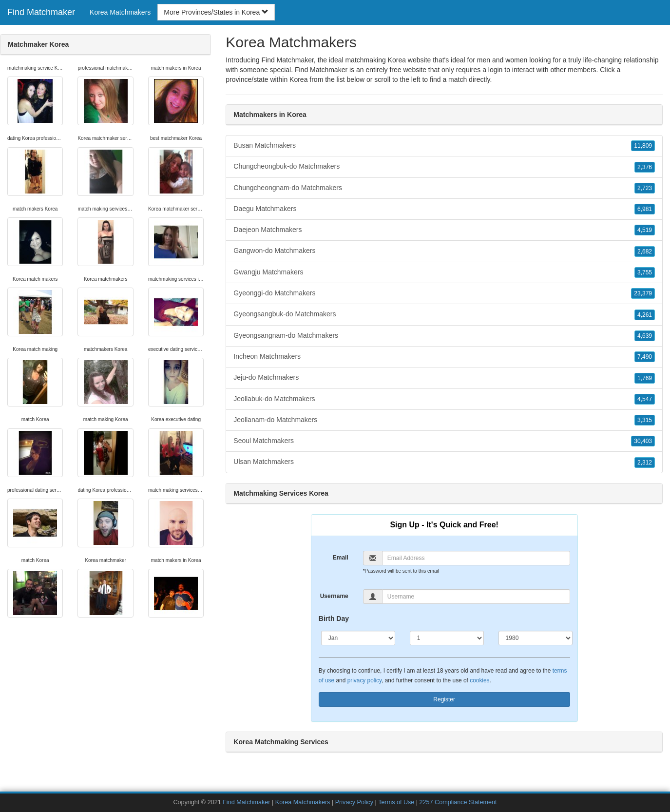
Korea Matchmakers (120, 12)
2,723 (645, 188)
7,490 (645, 357)
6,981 (645, 209)
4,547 (645, 399)
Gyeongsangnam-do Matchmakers (444, 336)
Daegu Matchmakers (444, 209)
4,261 (645, 315)
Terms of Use (396, 802)
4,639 (645, 336)
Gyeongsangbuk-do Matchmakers (444, 314)
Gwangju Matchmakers (444, 272)
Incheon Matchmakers (444, 357)
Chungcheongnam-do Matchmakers (444, 188)
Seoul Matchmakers (444, 441)
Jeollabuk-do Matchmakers (444, 399)
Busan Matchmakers (444, 146)
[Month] (358, 638)
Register (444, 699)
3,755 (645, 272)
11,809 (643, 146)
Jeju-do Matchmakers (444, 378)
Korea (298, 79)
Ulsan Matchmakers (444, 462)
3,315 (645, 420)
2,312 (645, 463)
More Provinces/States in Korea (216, 12)
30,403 (643, 441)
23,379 (643, 293)
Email (341, 558)
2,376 (645, 167)
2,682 (645, 251)
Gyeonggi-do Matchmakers (444, 293)
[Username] (476, 597)
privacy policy (364, 680)
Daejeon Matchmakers (444, 230)
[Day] (447, 638)
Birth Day (334, 619)
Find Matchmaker (41, 12)
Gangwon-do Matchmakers (444, 251)
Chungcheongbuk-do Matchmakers (444, 167)
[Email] (476, 558)
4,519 (645, 230)
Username (334, 596)
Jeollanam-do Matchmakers (444, 420)
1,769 (645, 378)
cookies (479, 680)
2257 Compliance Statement (458, 802)
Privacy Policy (354, 802)
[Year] (536, 638)
